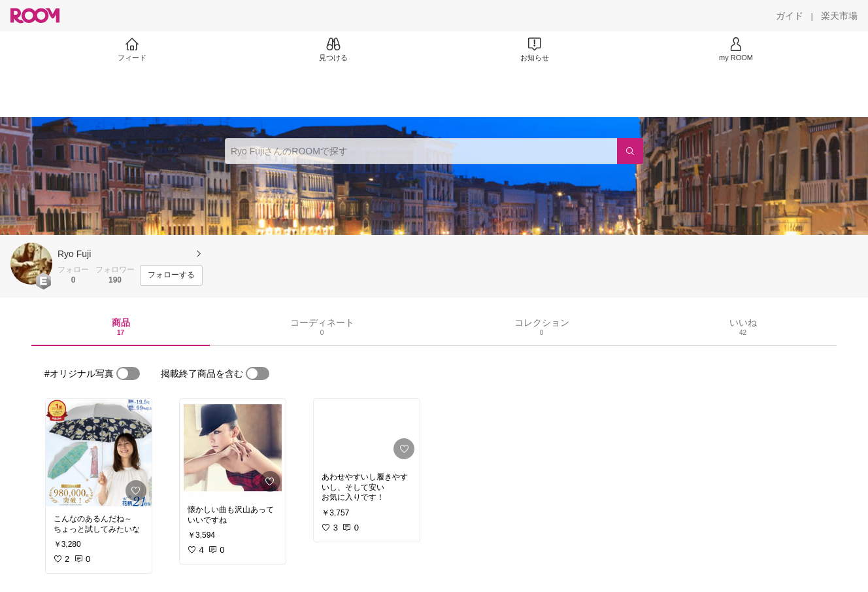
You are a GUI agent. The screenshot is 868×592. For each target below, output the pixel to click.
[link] (99, 453)
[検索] (630, 151)
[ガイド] (790, 16)
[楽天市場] (839, 16)
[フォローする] (171, 275)
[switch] (128, 374)
